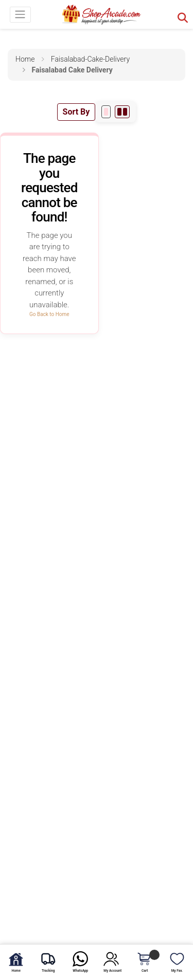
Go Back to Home (49, 314)
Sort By (76, 112)
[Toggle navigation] (20, 15)
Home (25, 59)
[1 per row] (106, 112)
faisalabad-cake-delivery (90, 59)
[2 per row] (122, 112)
